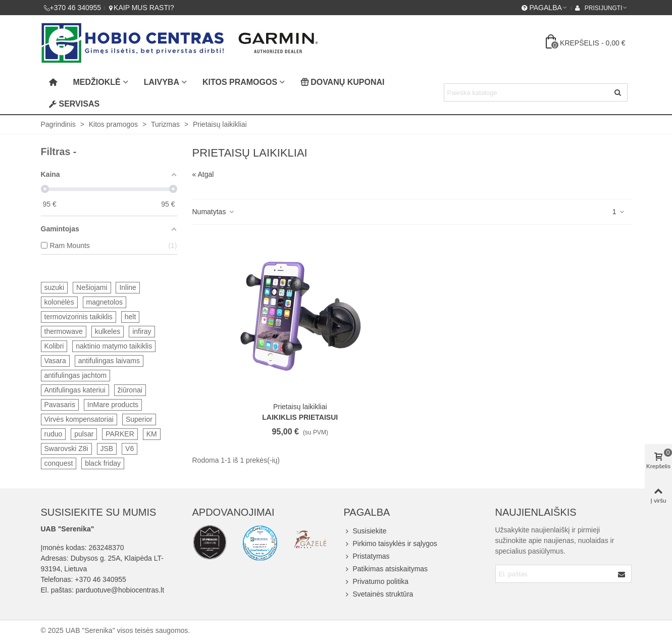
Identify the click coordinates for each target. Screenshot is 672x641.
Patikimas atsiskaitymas (386, 569)
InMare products (113, 405)
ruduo (54, 434)
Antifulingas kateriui (75, 390)
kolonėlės (59, 302)
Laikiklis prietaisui (300, 417)
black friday (103, 463)
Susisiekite (365, 531)
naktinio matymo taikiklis (114, 346)
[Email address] (555, 574)
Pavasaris (60, 405)
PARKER (120, 434)
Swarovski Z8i (66, 449)
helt (131, 317)
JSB (107, 449)
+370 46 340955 (100, 579)
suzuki (55, 287)
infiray (142, 331)
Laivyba (162, 82)
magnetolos (105, 302)
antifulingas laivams (109, 361)
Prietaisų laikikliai (300, 407)
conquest (59, 463)
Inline (127, 287)
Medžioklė (97, 82)
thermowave (64, 331)
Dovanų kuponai (342, 82)
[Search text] (527, 92)
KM (152, 434)
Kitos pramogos (240, 82)
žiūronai (130, 390)
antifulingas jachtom (76, 375)
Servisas (74, 104)
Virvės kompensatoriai (79, 419)
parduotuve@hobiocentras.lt (120, 590)
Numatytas (214, 212)
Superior (139, 419)
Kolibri (54, 346)
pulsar (84, 434)
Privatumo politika (376, 582)
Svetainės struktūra (379, 594)
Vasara (55, 361)
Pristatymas (367, 556)
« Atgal (203, 174)
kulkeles (108, 331)
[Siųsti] (618, 92)
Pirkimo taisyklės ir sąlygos (391, 544)
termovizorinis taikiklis (79, 317)
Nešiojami (92, 287)
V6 (130, 449)
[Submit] (622, 574)
